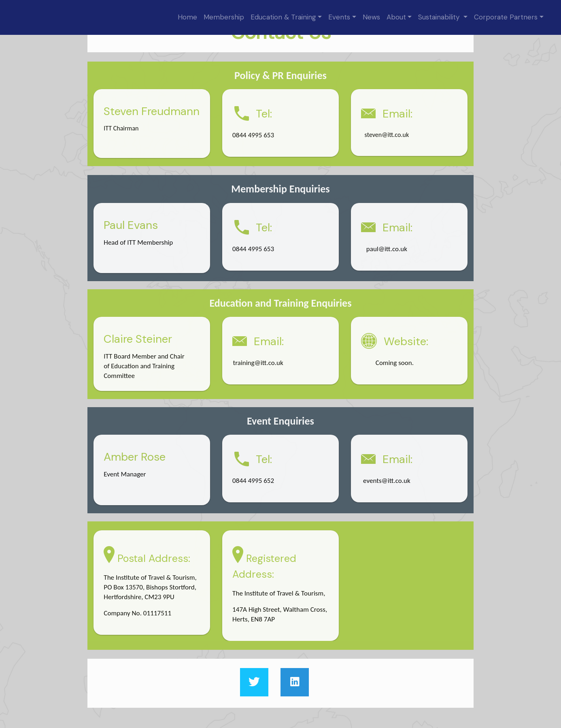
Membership (224, 17)
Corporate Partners (506, 17)
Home (187, 17)
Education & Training (283, 17)
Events (339, 17)
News (371, 17)
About (396, 17)
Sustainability (440, 17)
